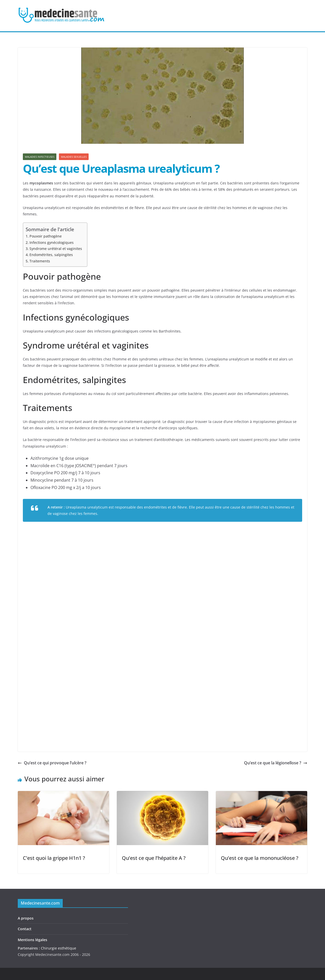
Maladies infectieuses (40, 157)
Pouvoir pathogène (46, 236)
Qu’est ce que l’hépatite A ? (154, 858)
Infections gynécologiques (52, 242)
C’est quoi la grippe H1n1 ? (54, 858)
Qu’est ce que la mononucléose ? (260, 858)
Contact (25, 929)
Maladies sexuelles (74, 157)
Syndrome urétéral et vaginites (56, 249)
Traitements (40, 261)
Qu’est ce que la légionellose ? (276, 763)
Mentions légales (32, 940)
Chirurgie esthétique (59, 948)
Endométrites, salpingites (51, 255)
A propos (26, 918)
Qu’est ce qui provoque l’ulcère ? (52, 763)
